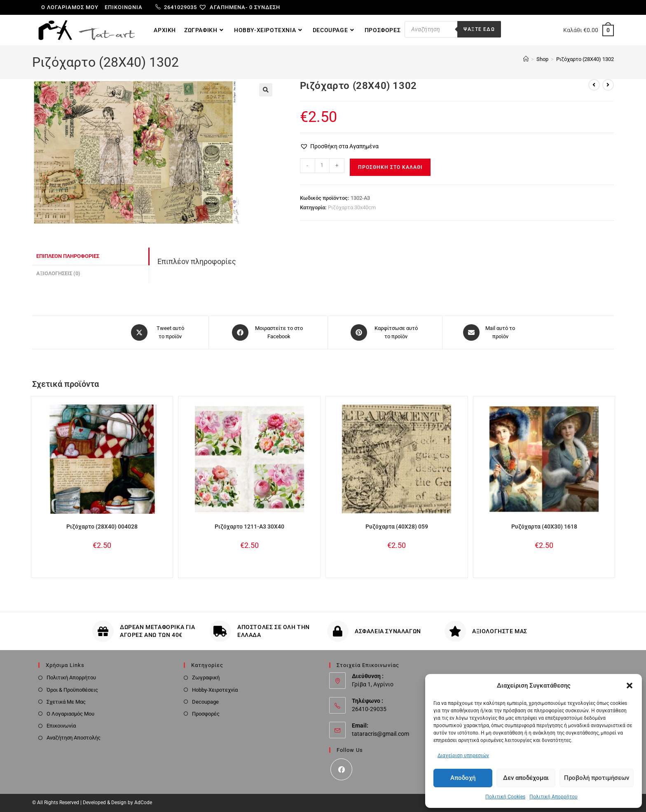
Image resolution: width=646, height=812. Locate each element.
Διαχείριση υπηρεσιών (463, 756)
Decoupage (205, 702)
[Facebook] (341, 769)
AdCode (143, 803)
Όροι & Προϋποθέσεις (72, 690)
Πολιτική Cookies (505, 797)
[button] (630, 686)
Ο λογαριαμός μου (70, 7)
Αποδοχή (463, 778)
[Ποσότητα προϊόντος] (322, 166)
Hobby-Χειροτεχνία (215, 690)
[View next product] (608, 85)
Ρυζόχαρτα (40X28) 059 (397, 527)
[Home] (526, 59)
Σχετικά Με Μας (66, 702)
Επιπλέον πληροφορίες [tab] (68, 256)
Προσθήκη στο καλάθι (390, 167)
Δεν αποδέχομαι (526, 778)
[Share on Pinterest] (385, 332)
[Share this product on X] (159, 332)
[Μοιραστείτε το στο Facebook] (268, 332)
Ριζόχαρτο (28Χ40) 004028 (102, 527)
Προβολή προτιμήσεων (597, 778)
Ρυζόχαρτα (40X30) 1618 (544, 527)
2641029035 (176, 7)
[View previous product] (594, 85)
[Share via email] (489, 332)
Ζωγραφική (206, 677)
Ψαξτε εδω (479, 29)
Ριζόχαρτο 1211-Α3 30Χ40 (249, 527)
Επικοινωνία (124, 7)
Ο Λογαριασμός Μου (70, 714)
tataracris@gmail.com (380, 734)
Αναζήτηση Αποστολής (74, 738)
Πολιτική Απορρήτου (554, 797)
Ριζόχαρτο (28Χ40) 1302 (585, 59)
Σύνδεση (267, 7)
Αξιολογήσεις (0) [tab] (58, 273)
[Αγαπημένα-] (226, 7)
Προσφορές (206, 714)
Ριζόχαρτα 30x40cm (352, 207)
